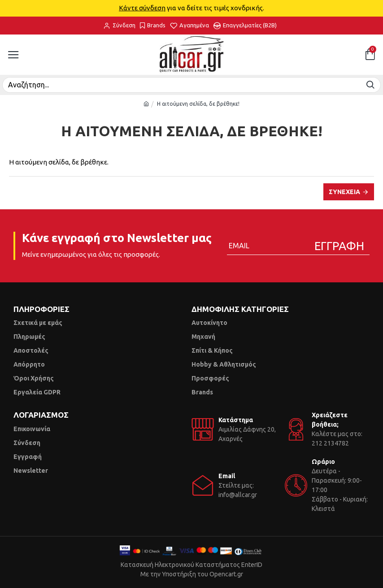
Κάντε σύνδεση (142, 8)
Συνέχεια (344, 192)
